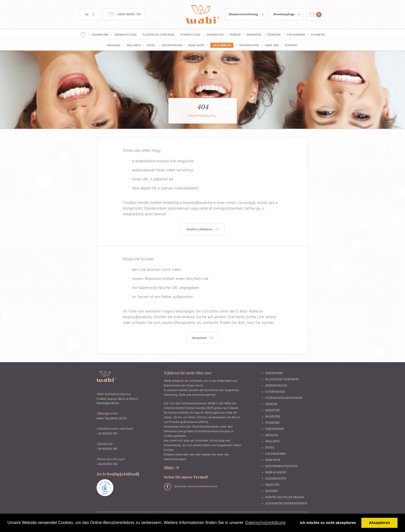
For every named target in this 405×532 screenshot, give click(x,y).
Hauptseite (83, 35)
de (87, 14)
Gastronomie (172, 45)
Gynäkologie (190, 35)
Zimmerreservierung (243, 14)
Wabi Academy (276, 473)
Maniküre (254, 35)
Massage (114, 45)
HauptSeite (199, 338)
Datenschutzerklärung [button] (266, 523)
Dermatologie (126, 35)
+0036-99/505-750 (128, 14)
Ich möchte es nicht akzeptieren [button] (328, 523)
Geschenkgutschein (281, 466)
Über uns (272, 45)
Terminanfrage (284, 14)
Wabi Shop (196, 45)
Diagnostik (215, 35)
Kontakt (291, 45)
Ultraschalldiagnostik (283, 398)
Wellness (134, 45)
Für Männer (296, 35)
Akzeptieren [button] (379, 523)
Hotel (151, 45)
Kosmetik (318, 35)
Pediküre (274, 35)
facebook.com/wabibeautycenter (196, 487)
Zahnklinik (100, 35)
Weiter (169, 468)
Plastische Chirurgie (158, 35)
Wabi (203, 14)
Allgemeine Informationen (286, 504)
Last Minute (222, 45)
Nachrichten (249, 45)
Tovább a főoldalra (199, 230)
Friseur (235, 35)
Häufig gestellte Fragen (284, 497)
